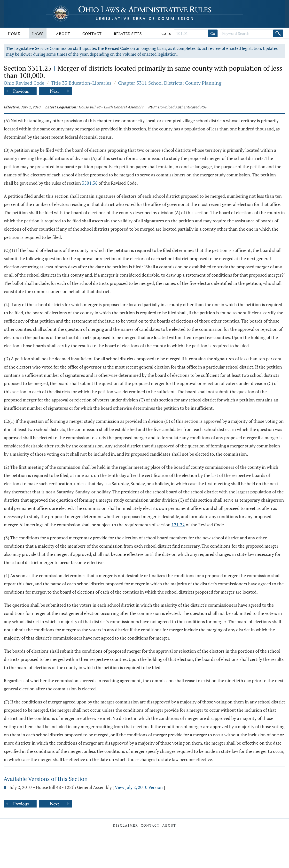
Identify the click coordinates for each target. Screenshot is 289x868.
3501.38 (90, 183)
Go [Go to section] (213, 33)
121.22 (178, 525)
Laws (38, 34)
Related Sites (128, 34)
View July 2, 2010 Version (139, 787)
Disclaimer (125, 825)
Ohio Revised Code (24, 83)
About (63, 34)
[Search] (278, 33)
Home (14, 34)
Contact (92, 34)
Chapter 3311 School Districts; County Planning (170, 83)
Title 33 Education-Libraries (81, 83)
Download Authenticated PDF (182, 107)
